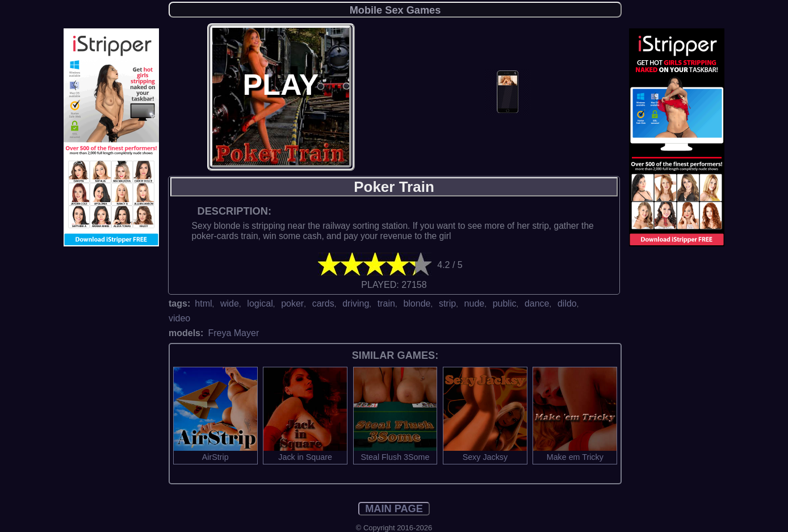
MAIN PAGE (394, 509)
